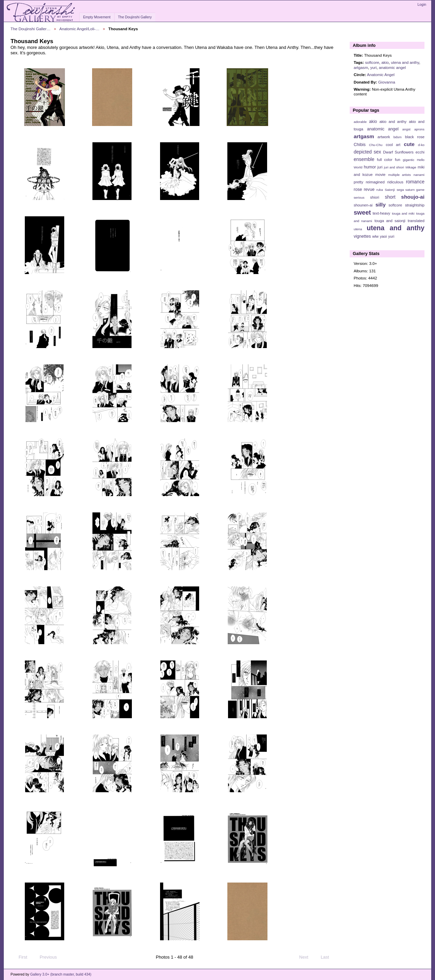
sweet (362, 212)
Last (328, 957)
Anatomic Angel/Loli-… (80, 29)
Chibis (360, 145)
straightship (415, 205)
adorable (360, 122)
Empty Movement (97, 17)
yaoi (384, 236)
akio (385, 62)
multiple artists (399, 175)
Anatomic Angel (381, 75)
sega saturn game (411, 190)
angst (406, 129)
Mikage (411, 167)
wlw (375, 236)
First (20, 957)
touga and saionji (390, 221)
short (390, 197)
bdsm (398, 137)
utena (358, 229)
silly (381, 205)
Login (422, 5)
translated (416, 221)
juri (380, 167)
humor (370, 167)
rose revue (364, 189)
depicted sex (368, 152)
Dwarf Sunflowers (398, 152)
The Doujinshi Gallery (135, 17)
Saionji (390, 190)
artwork (384, 137)
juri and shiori (394, 167)
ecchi (420, 152)
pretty (359, 182)
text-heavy (381, 213)
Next (307, 957)
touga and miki (403, 213)
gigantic (408, 160)
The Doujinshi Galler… (31, 29)
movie (380, 175)
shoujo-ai (413, 197)
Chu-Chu (376, 145)
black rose (415, 137)
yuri (373, 67)
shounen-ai (363, 205)
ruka (380, 190)
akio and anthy (393, 122)
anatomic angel (392, 67)
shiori (375, 197)
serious (359, 197)
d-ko (421, 145)
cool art (393, 145)
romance (415, 182)
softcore (372, 62)
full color (385, 160)
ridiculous (395, 182)
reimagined (375, 182)
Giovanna (387, 82)
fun (398, 160)
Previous (45, 957)
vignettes (362, 236)
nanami (419, 175)
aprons (419, 129)
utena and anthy (405, 62)
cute (409, 144)
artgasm (361, 67)
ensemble (364, 159)
